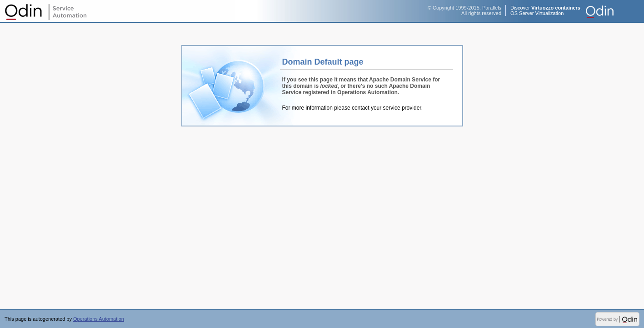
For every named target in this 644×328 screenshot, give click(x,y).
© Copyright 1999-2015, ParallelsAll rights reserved (464, 10)
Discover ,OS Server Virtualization (546, 10)
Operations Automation (45, 11)
